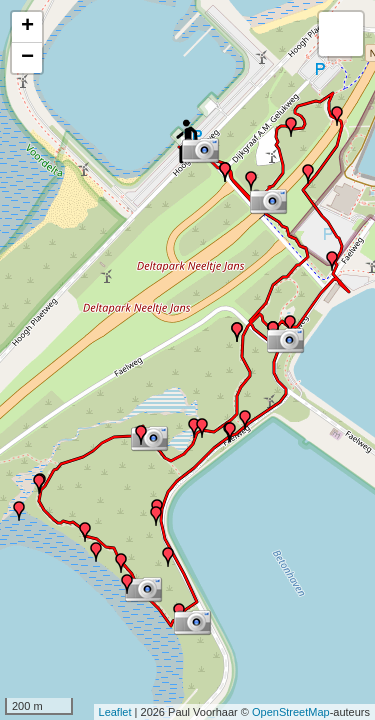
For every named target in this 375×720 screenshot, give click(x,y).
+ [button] (27, 27)
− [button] (27, 58)
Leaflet (115, 712)
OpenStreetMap (291, 712)
